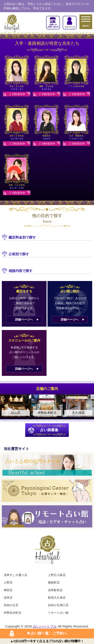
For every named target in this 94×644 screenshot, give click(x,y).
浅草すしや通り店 (15, 575)
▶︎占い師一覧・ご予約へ (47, 633)
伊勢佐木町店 (12, 613)
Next (88, 406)
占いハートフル (45, 626)
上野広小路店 (57, 575)
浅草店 (8, 598)
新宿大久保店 (57, 598)
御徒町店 (54, 582)
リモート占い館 (58, 613)
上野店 (8, 582)
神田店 (8, 590)
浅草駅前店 (55, 590)
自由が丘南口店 (58, 605)
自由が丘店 (11, 605)
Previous (6, 406)
